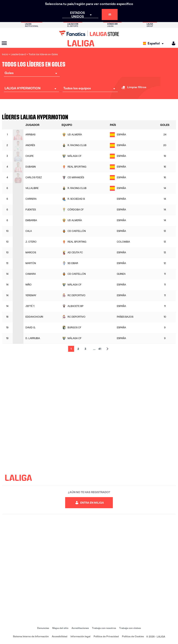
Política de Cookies (133, 636)
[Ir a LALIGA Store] (89, 33)
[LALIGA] (81, 43)
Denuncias (43, 628)
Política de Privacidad (106, 636)
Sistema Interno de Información (31, 636)
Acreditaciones (80, 628)
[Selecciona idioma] (154, 43)
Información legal (80, 636)
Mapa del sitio (60, 628)
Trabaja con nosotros (104, 628)
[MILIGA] (172, 43)
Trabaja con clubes (130, 628)
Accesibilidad (60, 636)
